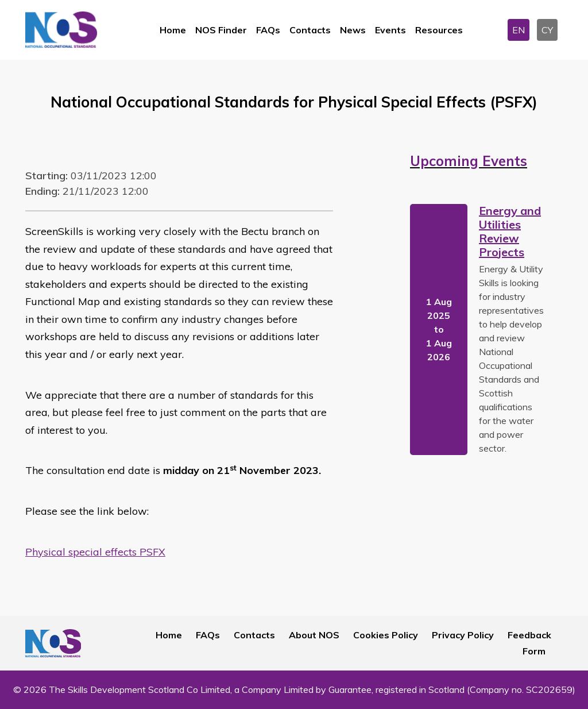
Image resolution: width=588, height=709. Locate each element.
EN (519, 30)
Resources (439, 30)
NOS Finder (221, 30)
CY (547, 30)
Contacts (310, 30)
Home (173, 30)
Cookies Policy (386, 635)
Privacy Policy (463, 635)
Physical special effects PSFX (95, 552)
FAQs (268, 30)
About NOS (314, 635)
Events (390, 30)
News (353, 30)
